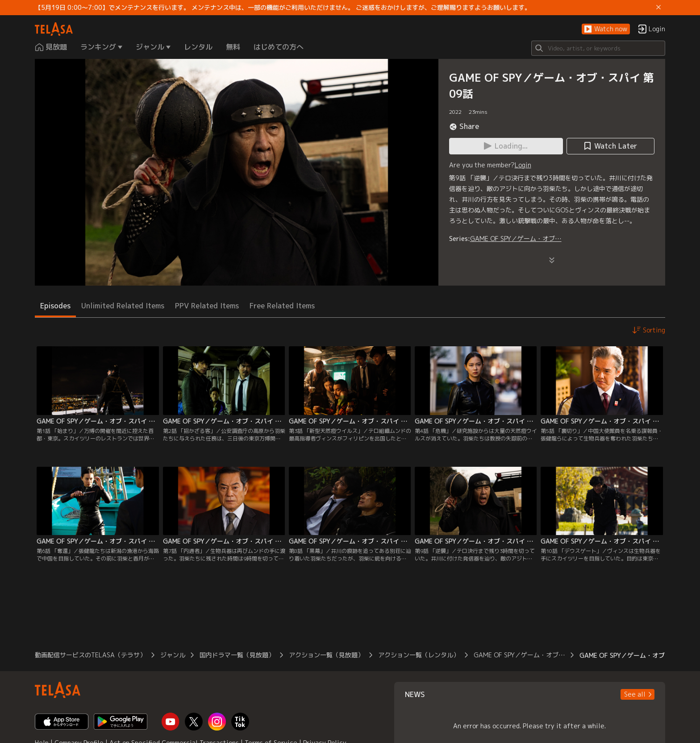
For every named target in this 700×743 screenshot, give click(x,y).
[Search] (598, 48)
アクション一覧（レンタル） (419, 655)
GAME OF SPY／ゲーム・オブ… (516, 239)
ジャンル (173, 655)
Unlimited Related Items (123, 306)
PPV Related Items (207, 306)
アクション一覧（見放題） (326, 655)
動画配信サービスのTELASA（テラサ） (90, 655)
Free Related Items (282, 306)
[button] (606, 29)
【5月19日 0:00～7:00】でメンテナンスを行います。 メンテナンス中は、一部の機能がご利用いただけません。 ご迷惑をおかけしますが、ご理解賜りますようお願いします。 (283, 8)
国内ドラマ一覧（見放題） (237, 655)
